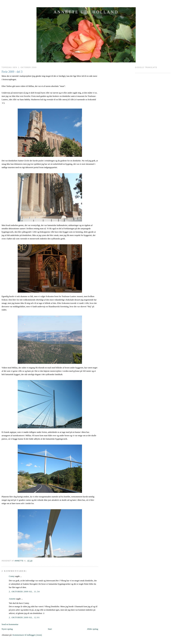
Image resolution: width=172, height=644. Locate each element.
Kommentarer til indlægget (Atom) (27, 635)
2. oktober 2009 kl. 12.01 (24, 617)
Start (50, 629)
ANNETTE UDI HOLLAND (86, 12)
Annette (12, 599)
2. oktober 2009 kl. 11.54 (24, 591)
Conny (12, 576)
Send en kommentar (10, 624)
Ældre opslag (93, 629)
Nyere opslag (7, 629)
